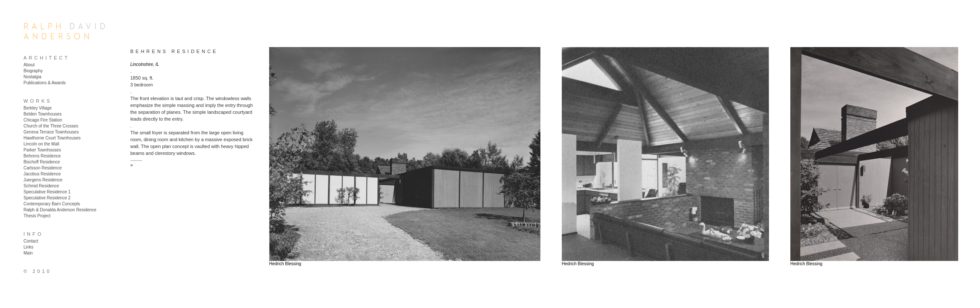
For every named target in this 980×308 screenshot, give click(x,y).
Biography (33, 71)
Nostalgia (32, 77)
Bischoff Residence (42, 162)
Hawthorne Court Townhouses (52, 138)
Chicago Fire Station (43, 120)
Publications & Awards (45, 83)
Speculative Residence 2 (47, 198)
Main (28, 253)
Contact (31, 241)
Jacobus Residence (42, 174)
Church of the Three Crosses (51, 126)
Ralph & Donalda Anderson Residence (60, 210)
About (29, 65)
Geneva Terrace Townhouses (51, 132)
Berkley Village (38, 108)
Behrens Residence (42, 156)
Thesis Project (37, 216)
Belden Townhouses (43, 114)
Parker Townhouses (42, 150)
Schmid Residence (41, 186)
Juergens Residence (43, 180)
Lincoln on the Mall (41, 144)
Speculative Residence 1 (47, 192)
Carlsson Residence (43, 168)
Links (28, 247)
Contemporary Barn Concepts (52, 204)
